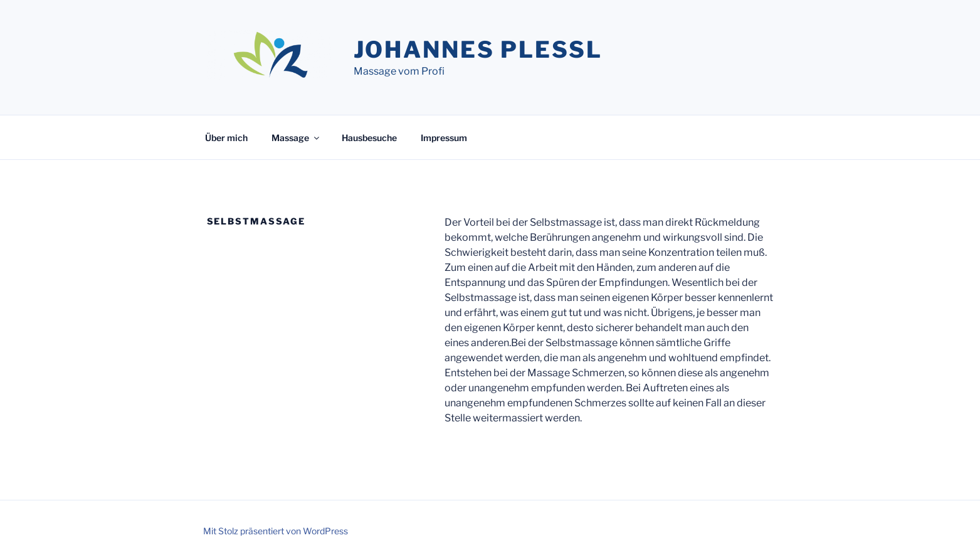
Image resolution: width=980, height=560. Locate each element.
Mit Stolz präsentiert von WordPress (276, 531)
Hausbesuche (369, 138)
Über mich (226, 138)
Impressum (444, 138)
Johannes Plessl (478, 50)
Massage (296, 138)
